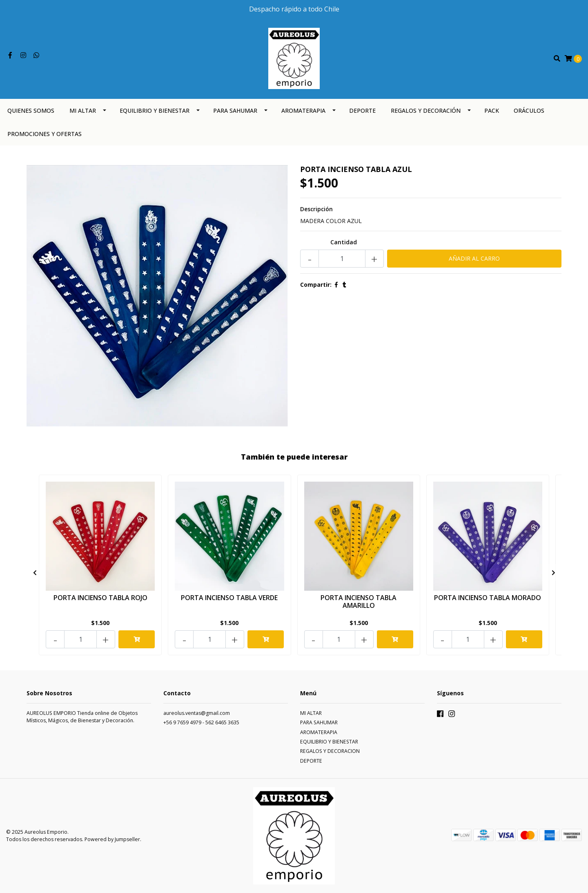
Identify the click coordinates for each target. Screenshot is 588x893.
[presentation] (35, 572)
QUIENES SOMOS (31, 111)
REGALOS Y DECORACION (330, 751)
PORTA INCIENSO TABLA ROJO (100, 598)
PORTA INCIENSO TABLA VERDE (229, 598)
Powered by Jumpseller (112, 839)
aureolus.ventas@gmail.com (197, 713)
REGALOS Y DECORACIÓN (426, 111)
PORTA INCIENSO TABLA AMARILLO (359, 602)
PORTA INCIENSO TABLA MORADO (488, 598)
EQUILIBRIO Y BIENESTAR (155, 111)
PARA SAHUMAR (235, 111)
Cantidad (344, 242)
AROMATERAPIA (303, 111)
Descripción (316, 209)
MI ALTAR (83, 111)
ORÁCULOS (529, 111)
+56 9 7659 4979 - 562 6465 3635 (201, 722)
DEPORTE (362, 111)
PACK (492, 111)
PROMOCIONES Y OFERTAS (45, 134)
